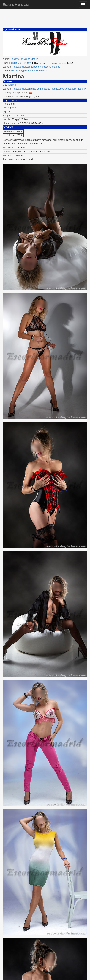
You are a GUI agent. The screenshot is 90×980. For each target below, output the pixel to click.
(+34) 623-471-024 (21, 63)
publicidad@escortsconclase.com (29, 71)
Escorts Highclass (16, 5)
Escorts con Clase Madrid (24, 59)
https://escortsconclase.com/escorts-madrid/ (37, 67)
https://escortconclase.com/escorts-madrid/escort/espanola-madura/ (49, 89)
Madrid (12, 85)
